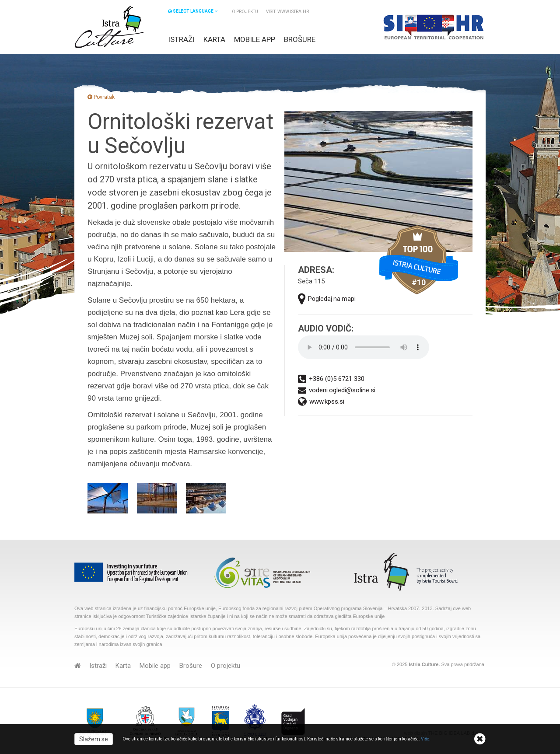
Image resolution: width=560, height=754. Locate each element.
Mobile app (255, 39)
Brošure (300, 39)
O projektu (245, 12)
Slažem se (94, 739)
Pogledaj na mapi (327, 299)
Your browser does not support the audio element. (364, 347)
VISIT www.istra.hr (287, 12)
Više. (426, 739)
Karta (214, 39)
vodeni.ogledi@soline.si (337, 390)
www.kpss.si (321, 402)
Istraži (181, 39)
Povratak (101, 97)
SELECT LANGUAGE (193, 11)
